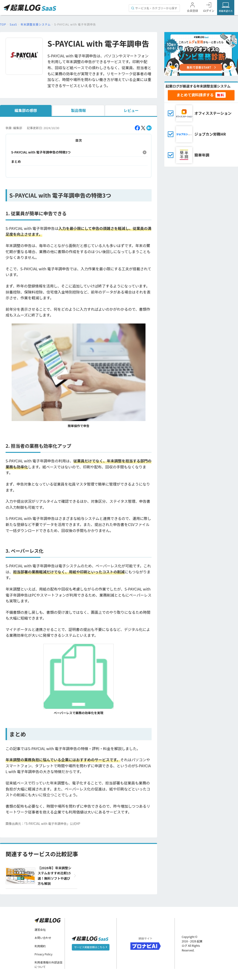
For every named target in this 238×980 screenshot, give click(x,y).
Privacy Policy (44, 954)
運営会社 (40, 929)
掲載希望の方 (226, 11)
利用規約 (40, 946)
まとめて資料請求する (195, 95)
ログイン (209, 11)
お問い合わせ (43, 938)
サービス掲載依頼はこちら (91, 947)
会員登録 (192, 11)
